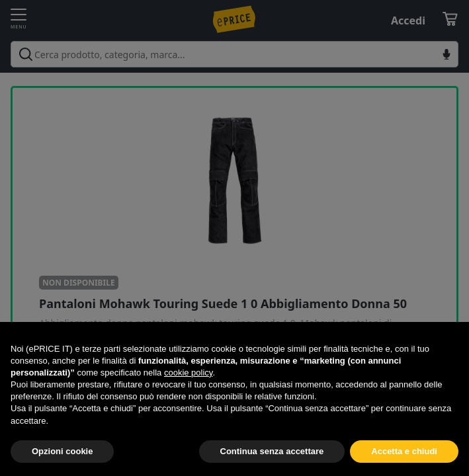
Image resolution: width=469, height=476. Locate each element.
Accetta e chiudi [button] (404, 451)
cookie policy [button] (188, 373)
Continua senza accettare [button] (272, 451)
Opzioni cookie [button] (62, 451)
